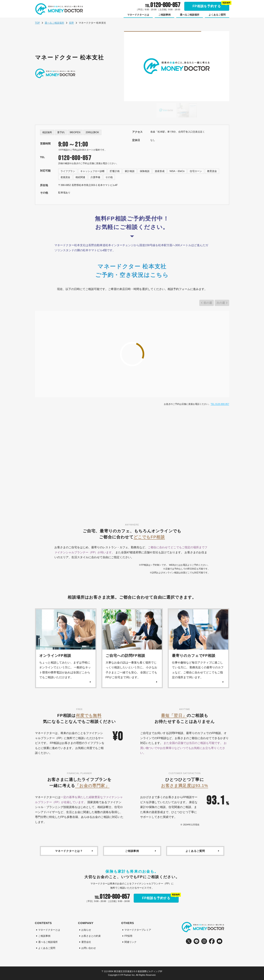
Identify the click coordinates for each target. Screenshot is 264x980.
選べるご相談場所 (54, 23)
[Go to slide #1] (166, 110)
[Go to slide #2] (187, 110)
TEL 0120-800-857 (220, 404)
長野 (71, 23)
